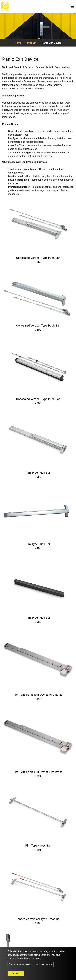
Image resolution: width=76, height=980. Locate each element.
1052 (38, 262)
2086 (38, 403)
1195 (38, 850)
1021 (38, 776)
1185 (38, 923)
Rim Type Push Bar (38, 473)
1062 (38, 477)
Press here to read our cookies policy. (31, 964)
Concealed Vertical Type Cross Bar (38, 919)
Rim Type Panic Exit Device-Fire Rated (38, 695)
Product (32, 43)
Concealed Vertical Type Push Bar (38, 258)
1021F (38, 699)
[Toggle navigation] (72, 6)
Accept (16, 973)
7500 (38, 330)
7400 (38, 548)
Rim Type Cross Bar (38, 846)
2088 (38, 622)
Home (18, 43)
